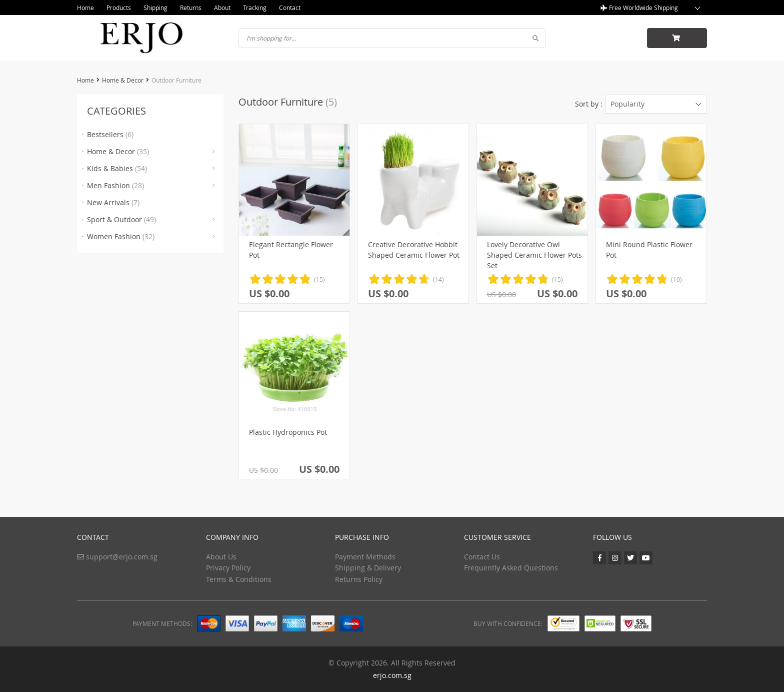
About (222, 8)
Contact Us (482, 557)
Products (119, 8)
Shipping (155, 8)
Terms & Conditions (239, 579)
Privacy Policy (228, 568)
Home (85, 8)
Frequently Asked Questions (511, 568)
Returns (191, 8)
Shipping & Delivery (368, 568)
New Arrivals (113, 202)
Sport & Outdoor (121, 219)
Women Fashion (121, 236)
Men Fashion (115, 185)
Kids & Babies (117, 168)
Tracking (255, 8)
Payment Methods (365, 557)
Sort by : (589, 104)
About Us (221, 557)
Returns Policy (359, 579)
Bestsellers (110, 134)
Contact (290, 8)
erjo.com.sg (392, 675)
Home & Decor (123, 80)
